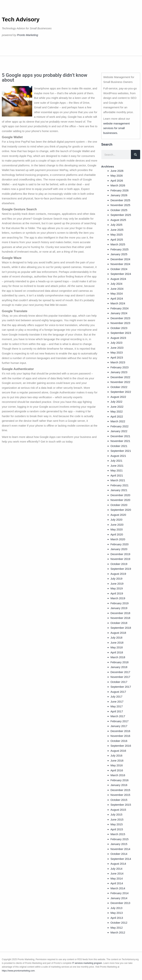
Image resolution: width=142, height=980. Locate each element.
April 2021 (117, 475)
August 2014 (118, 864)
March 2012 (118, 932)
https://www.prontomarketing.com (18, 971)
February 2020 (120, 544)
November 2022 (120, 382)
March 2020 (118, 539)
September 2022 (121, 392)
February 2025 (120, 249)
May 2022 (117, 411)
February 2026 (120, 190)
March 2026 (118, 185)
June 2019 (117, 584)
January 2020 (119, 549)
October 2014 (119, 854)
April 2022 (117, 416)
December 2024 (120, 259)
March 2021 (118, 480)
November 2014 (120, 849)
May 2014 (117, 878)
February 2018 (120, 662)
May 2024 (117, 293)
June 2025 (117, 230)
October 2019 (119, 564)
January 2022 (119, 431)
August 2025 (118, 220)
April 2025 (117, 240)
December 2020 (120, 495)
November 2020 (120, 500)
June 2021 (117, 466)
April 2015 (117, 829)
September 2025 (121, 215)
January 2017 (119, 726)
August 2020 (118, 515)
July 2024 (116, 284)
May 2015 (117, 824)
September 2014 (121, 859)
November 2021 (120, 441)
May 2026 (117, 176)
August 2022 (118, 397)
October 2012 (119, 923)
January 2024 (119, 313)
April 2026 (117, 181)
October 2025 (119, 210)
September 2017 (121, 687)
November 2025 (120, 205)
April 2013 (117, 918)
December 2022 (120, 377)
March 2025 (118, 244)
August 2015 (118, 810)
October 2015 (119, 800)
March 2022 (118, 421)
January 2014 (119, 898)
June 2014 (117, 873)
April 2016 (117, 770)
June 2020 (117, 525)
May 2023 (117, 352)
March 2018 (118, 657)
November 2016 (120, 736)
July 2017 (116, 697)
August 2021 (118, 456)
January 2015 (119, 844)
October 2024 (119, 269)
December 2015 (120, 790)
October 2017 (119, 682)
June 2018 (117, 643)
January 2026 (119, 195)
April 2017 (117, 711)
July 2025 (116, 225)
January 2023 (119, 372)
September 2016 (121, 746)
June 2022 (117, 407)
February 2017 (120, 721)
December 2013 (120, 903)
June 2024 (117, 289)
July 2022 (116, 402)
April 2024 (117, 299)
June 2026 (117, 171)
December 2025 (120, 200)
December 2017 (120, 672)
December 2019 (120, 554)
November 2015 (120, 795)
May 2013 (117, 913)
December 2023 (120, 318)
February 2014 (120, 893)
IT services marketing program (87, 963)
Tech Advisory (21, 19)
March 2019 (118, 598)
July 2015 (116, 814)
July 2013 (116, 908)
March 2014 (118, 888)
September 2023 (121, 333)
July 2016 (116, 755)
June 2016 (117, 761)
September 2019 (121, 569)
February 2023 (120, 367)
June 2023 (117, 348)
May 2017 (117, 706)
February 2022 (120, 426)
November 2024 (120, 264)
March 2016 (118, 775)
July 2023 (116, 343)
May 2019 (117, 588)
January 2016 (119, 785)
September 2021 (121, 451)
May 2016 (117, 765)
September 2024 (121, 274)
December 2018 (120, 613)
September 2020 (121, 510)
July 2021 (116, 461)
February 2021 (120, 485)
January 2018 (119, 667)
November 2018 (120, 618)
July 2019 (116, 579)
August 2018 (118, 633)
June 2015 (117, 819)
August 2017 (118, 692)
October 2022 (119, 387)
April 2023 (117, 357)
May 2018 (117, 647)
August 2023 (118, 338)
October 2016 (119, 741)
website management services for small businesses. (117, 128)
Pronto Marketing (28, 35)
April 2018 (117, 652)
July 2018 (116, 638)
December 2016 (120, 731)
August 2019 (118, 574)
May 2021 (117, 470)
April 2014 (117, 883)
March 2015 (118, 834)
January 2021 (119, 490)
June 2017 (117, 702)
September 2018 (121, 628)
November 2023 (120, 323)
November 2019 (120, 559)
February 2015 (120, 839)
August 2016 (118, 751)
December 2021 (120, 436)
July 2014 (116, 869)
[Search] (136, 154)
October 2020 (119, 505)
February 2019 (120, 603)
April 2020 (117, 534)
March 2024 (118, 303)
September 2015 (121, 805)
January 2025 (119, 254)
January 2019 (119, 608)
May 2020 (117, 529)
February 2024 (120, 308)
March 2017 (118, 716)
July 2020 (116, 520)
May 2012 (117, 928)
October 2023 (119, 328)
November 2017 (120, 677)
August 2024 (118, 279)
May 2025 (117, 235)
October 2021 (119, 446)
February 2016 (120, 780)
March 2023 (118, 362)
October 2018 (119, 623)
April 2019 (117, 593)
